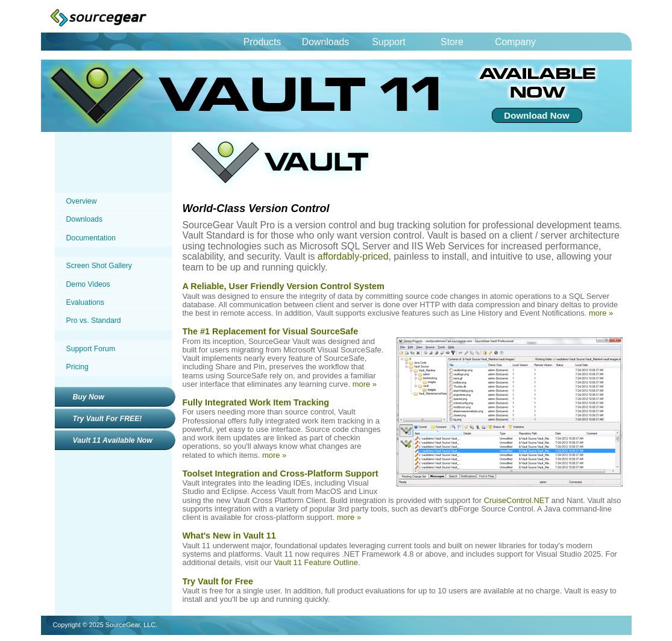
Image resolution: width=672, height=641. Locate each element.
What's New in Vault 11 (229, 536)
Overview (82, 201)
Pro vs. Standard (94, 320)
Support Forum (91, 349)
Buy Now (89, 397)
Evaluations (85, 302)
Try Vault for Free (218, 581)
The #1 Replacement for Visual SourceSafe (271, 331)
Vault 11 (261, 96)
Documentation (91, 238)
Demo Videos (88, 284)
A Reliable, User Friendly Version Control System (284, 286)
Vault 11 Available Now (113, 440)
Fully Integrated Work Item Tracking (256, 402)
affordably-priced (353, 256)
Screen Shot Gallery (99, 266)
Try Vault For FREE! (108, 419)
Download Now (536, 115)
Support (388, 42)
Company (515, 42)
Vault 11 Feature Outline (316, 562)
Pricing (77, 367)
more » (601, 313)
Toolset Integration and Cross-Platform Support (281, 474)
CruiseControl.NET (517, 500)
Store (452, 42)
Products (262, 42)
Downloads (325, 42)
